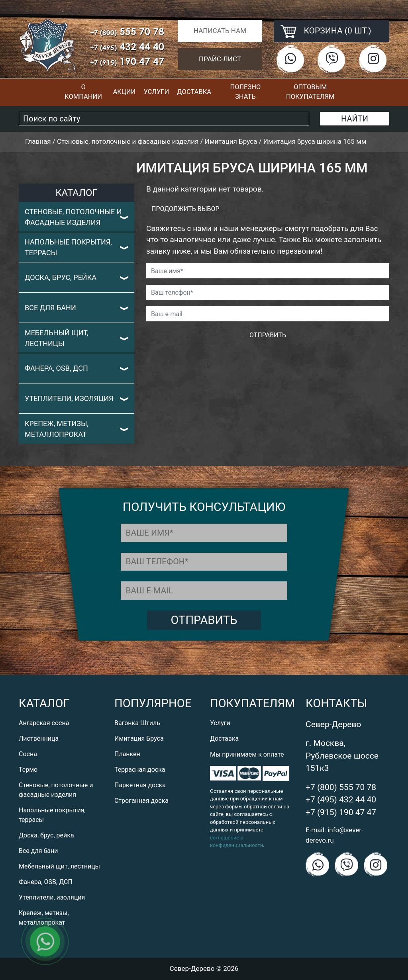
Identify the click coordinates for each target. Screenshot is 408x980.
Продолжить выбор (185, 209)
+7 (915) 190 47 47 (341, 812)
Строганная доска (141, 801)
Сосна (28, 754)
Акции (124, 92)
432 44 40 (127, 46)
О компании (83, 92)
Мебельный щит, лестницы (57, 338)
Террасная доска (140, 770)
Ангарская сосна (44, 723)
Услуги (156, 92)
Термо (28, 770)
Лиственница (39, 738)
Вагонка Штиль (137, 723)
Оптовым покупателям (310, 92)
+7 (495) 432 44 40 (341, 800)
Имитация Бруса (139, 738)
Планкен (127, 754)
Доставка (194, 92)
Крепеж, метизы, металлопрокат (57, 429)
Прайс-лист (220, 59)
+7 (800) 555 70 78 (341, 787)
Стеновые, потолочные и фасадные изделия (73, 217)
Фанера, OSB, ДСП (56, 368)
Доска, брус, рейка (61, 277)
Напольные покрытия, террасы (68, 247)
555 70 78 (127, 31)
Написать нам (220, 31)
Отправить (268, 335)
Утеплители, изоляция (69, 398)
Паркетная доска (140, 785)
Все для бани (50, 308)
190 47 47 (127, 61)
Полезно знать (245, 92)
